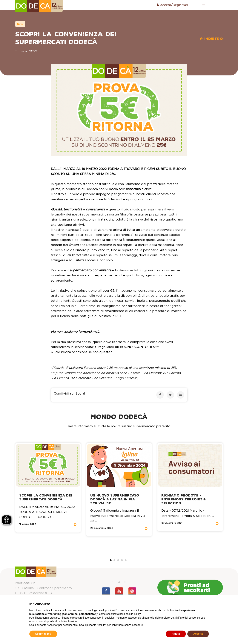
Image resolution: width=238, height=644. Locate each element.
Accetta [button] (198, 634)
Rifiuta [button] (176, 634)
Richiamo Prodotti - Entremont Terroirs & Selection (184, 499)
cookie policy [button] (133, 614)
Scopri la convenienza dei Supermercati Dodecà (46, 497)
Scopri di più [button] (43, 634)
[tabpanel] (48, 488)
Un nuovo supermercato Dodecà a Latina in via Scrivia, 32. (115, 499)
